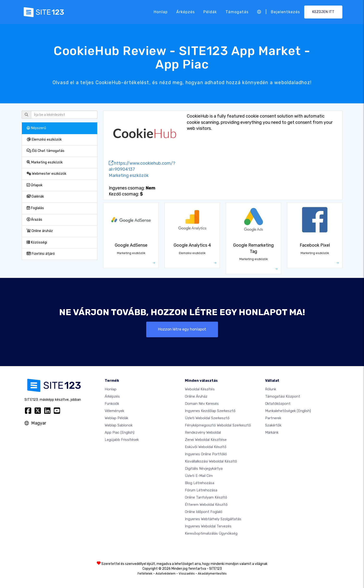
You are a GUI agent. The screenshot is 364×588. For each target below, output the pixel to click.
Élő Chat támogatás (45, 151)
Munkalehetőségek (288, 411)
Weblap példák (116, 418)
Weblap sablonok (119, 425)
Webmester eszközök (46, 174)
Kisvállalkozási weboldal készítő (211, 461)
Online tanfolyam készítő (206, 497)
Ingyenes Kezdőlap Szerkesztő (210, 411)
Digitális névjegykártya (204, 469)
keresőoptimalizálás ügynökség (211, 533)
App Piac (120, 432)
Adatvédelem (166, 573)
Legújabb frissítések (122, 440)
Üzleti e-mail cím (199, 476)
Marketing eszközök (45, 162)
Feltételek (145, 573)
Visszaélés (187, 573)
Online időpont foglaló (204, 512)
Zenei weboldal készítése (206, 440)
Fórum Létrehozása (201, 490)
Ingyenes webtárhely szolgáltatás (213, 519)
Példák (210, 12)
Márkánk (272, 432)
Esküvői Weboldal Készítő (206, 447)
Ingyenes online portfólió (206, 454)
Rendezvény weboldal (203, 432)
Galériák (35, 197)
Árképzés (185, 12)
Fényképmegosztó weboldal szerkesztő (218, 425)
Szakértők (273, 425)
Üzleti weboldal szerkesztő (207, 418)
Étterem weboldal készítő (206, 505)
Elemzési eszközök (44, 140)
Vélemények (114, 411)
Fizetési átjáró (41, 254)
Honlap (161, 12)
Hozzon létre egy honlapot (182, 329)
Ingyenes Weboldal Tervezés (208, 526)
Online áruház (40, 231)
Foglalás (35, 208)
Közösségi (37, 242)
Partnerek (273, 418)
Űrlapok (35, 185)
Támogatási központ (283, 396)
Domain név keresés (202, 404)
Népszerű (36, 128)
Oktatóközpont (278, 404)
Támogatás (237, 12)
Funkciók (112, 404)
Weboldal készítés (200, 389)
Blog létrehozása (200, 483)
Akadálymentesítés (212, 573)
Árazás (34, 220)
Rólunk (271, 389)
